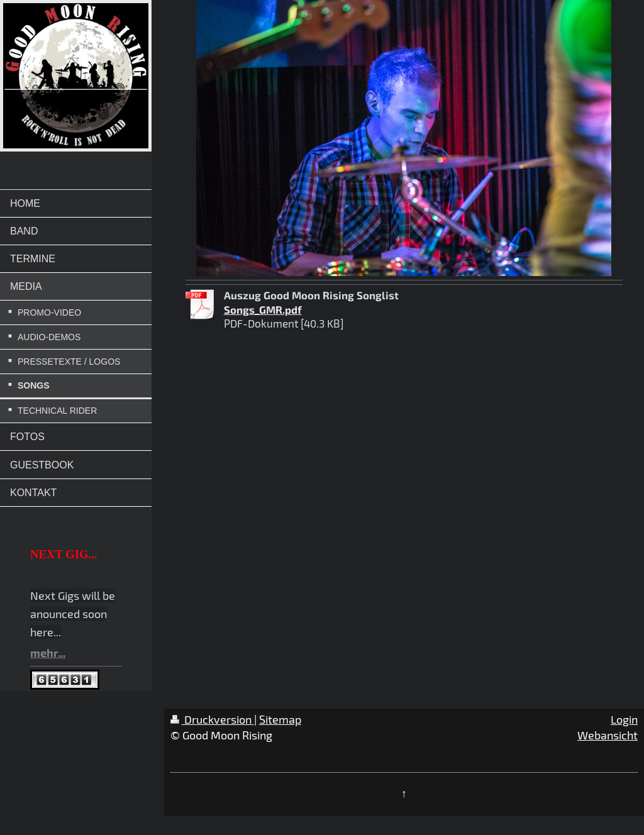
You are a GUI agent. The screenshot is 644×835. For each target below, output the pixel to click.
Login (624, 719)
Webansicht (608, 735)
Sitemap (280, 719)
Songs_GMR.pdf (263, 309)
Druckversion (212, 719)
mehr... (48, 653)
